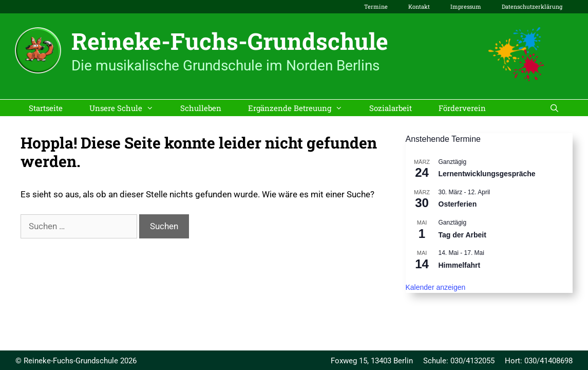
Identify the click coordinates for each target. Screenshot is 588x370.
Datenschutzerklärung (532, 6)
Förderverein (462, 108)
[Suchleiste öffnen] (554, 108)
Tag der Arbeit (462, 235)
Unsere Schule (128, 108)
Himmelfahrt (460, 265)
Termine (376, 6)
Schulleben (201, 108)
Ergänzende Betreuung (302, 108)
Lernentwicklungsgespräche (487, 174)
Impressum (466, 6)
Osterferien (458, 204)
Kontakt (419, 6)
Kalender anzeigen (436, 287)
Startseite (46, 108)
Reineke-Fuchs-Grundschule (230, 41)
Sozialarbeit (391, 108)
